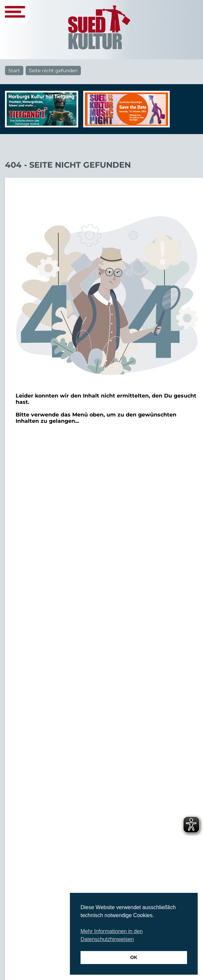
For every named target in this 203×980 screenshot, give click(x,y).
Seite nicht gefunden (53, 71)
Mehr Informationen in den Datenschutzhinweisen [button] (112, 935)
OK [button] (134, 957)
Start (14, 71)
